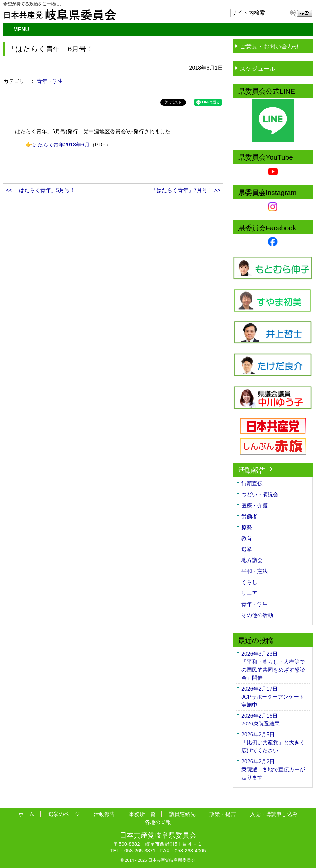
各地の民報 (158, 822)
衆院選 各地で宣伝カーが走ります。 (273, 770)
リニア (249, 593)
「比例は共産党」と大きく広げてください (273, 743)
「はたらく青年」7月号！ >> (186, 190)
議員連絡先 (182, 814)
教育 (247, 538)
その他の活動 (257, 615)
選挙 (247, 549)
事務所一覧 (142, 814)
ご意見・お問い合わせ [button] (266, 46)
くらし (249, 582)
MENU (21, 29)
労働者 (249, 516)
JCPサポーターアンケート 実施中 (275, 697)
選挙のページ (64, 814)
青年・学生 (50, 81)
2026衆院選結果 (263, 720)
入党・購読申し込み (274, 814)
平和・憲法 (255, 571)
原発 (247, 527)
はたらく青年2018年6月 (61, 145)
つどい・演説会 (260, 494)
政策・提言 (223, 814)
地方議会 (252, 560)
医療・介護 (255, 505)
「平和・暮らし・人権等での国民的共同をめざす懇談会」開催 (273, 666)
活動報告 (256, 470)
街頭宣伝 (252, 483)
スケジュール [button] (254, 68)
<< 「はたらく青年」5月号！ (41, 190)
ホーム (26, 814)
